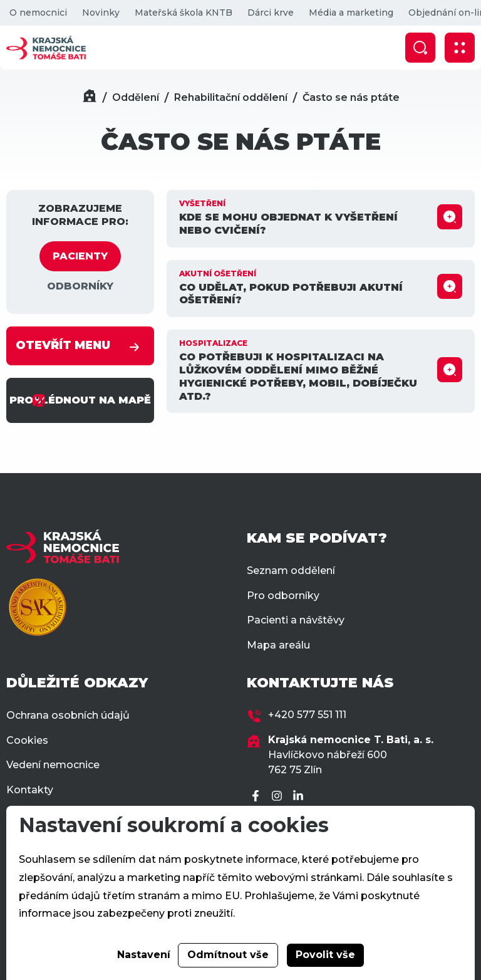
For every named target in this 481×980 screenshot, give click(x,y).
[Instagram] (279, 797)
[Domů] (90, 97)
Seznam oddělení (291, 571)
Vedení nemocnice (53, 765)
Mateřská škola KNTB (184, 13)
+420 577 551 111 (307, 715)
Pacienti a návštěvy (296, 620)
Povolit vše (325, 955)
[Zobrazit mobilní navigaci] (460, 48)
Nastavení (144, 955)
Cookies (27, 740)
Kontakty (30, 790)
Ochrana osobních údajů (68, 715)
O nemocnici (38, 13)
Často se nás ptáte (351, 97)
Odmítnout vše (228, 955)
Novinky (101, 13)
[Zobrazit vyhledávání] (420, 48)
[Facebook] (257, 797)
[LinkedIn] (300, 797)
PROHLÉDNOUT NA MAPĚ (80, 400)
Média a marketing (351, 13)
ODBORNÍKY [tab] (80, 286)
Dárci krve (271, 13)
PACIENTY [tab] (80, 256)
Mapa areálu (278, 645)
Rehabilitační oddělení (231, 97)
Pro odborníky (283, 596)
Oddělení (136, 97)
